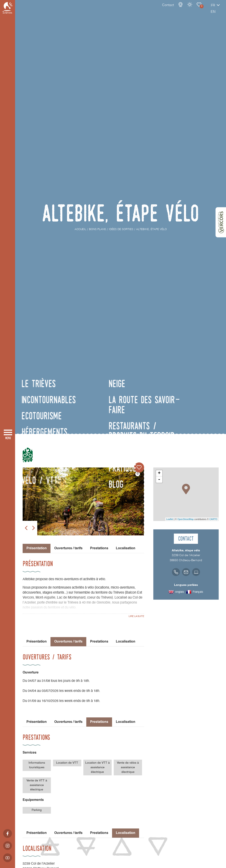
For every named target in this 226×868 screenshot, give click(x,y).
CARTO (213, 519)
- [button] (159, 480)
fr (198, 10)
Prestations (99, 548)
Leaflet (170, 519)
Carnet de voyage (184, 9)
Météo (175, 9)
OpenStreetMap (186, 519)
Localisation (126, 548)
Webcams (166, 9)
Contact (153, 9)
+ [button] (159, 473)
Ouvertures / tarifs (68, 548)
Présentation (37, 642)
